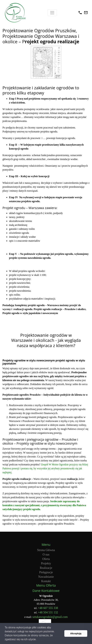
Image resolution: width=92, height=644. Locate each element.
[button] (38, 640)
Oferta (46, 559)
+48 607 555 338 (48, 608)
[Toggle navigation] (52, 13)
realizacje (72, 479)
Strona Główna (46, 550)
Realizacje (46, 568)
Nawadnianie (46, 577)
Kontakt (46, 581)
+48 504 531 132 (48, 612)
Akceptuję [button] (76, 633)
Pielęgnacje (46, 572)
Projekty (46, 563)
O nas (46, 555)
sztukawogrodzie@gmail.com (50, 617)
